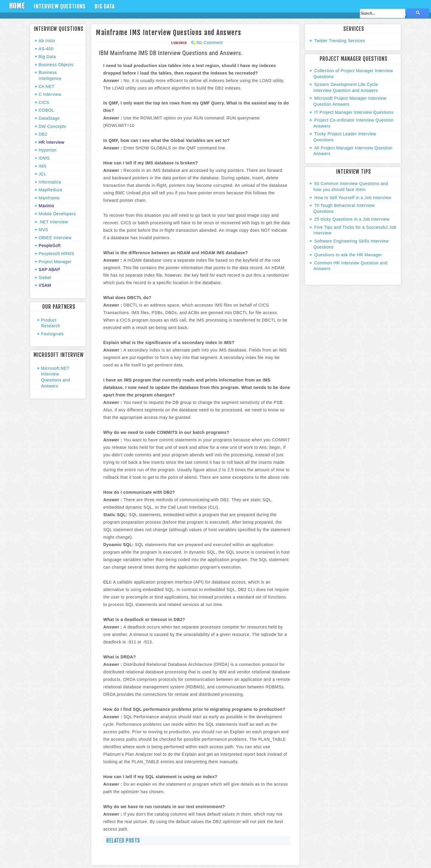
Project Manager (55, 262)
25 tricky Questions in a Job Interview (352, 219)
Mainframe (49, 198)
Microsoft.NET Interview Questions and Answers (56, 377)
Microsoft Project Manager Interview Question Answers (350, 101)
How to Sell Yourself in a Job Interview (353, 198)
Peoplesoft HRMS (56, 254)
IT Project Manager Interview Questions (354, 112)
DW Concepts (52, 126)
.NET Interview (53, 222)
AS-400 (46, 49)
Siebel (45, 278)
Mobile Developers (57, 214)
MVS (43, 230)
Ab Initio (47, 41)
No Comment (210, 43)
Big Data (105, 6)
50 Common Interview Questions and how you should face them (351, 187)
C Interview (50, 94)
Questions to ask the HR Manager (348, 255)
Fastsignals (52, 334)
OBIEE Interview (55, 238)
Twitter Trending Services (340, 41)
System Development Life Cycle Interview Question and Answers (346, 87)
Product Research (51, 323)
